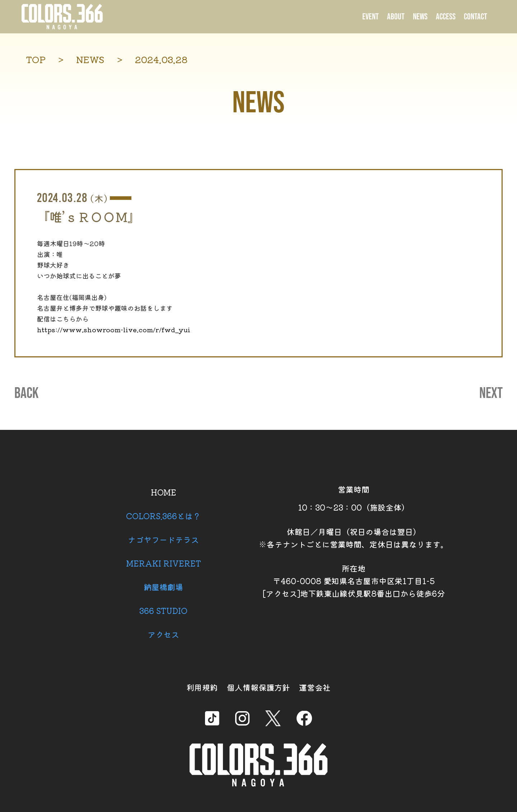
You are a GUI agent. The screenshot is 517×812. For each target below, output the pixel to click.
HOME (164, 492)
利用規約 (202, 687)
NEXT (491, 394)
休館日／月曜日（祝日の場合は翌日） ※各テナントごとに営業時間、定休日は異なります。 (354, 538)
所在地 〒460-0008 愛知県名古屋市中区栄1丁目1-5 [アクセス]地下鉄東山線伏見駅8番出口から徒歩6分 (354, 581)
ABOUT (396, 17)
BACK (26, 394)
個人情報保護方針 (258, 687)
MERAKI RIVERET (164, 563)
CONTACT (476, 17)
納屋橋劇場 (163, 587)
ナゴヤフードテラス (163, 539)
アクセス (163, 634)
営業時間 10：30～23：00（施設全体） (354, 498)
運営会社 (315, 687)
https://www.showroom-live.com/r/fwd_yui (114, 329)
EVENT (371, 17)
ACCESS (446, 17)
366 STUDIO (163, 610)
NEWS (420, 17)
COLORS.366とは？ (163, 516)
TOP (36, 59)
